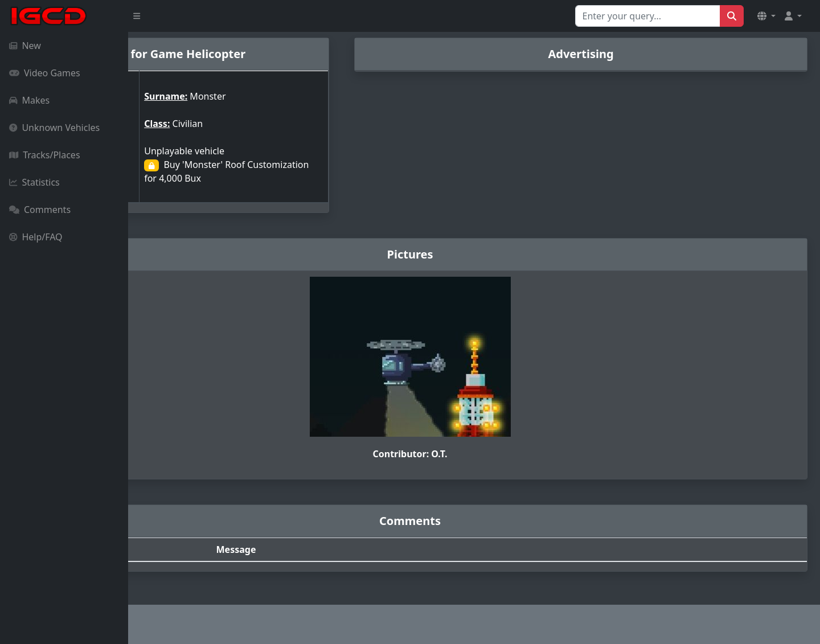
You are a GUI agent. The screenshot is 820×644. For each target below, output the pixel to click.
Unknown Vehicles (54, 128)
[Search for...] (648, 16)
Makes (29, 100)
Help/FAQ (36, 237)
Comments (40, 210)
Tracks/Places (45, 155)
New (25, 46)
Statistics (34, 182)
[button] (766, 16)
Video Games (45, 73)
